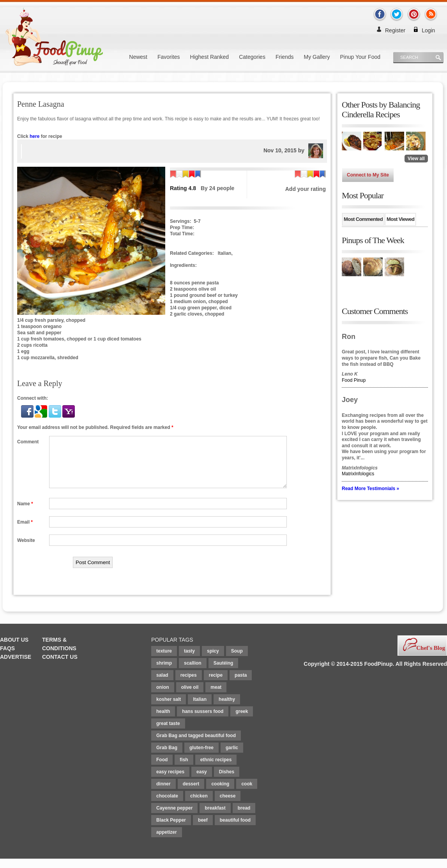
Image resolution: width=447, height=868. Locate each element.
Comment (28, 442)
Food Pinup (354, 380)
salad (162, 685)
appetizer (167, 842)
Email (25, 531)
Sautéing (223, 672)
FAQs (7, 658)
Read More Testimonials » (370, 489)
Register (395, 30)
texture (164, 660)
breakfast (215, 817)
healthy (227, 709)
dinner (163, 793)
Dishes (227, 781)
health (163, 721)
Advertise (16, 666)
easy (202, 781)
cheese (228, 805)
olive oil (190, 697)
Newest (138, 57)
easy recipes (170, 781)
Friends (285, 57)
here (34, 136)
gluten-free (201, 757)
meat (216, 697)
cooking (220, 793)
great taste (168, 733)
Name (25, 513)
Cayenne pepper (174, 817)
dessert (191, 793)
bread (244, 817)
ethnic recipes (216, 769)
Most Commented (363, 219)
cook (247, 793)
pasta (241, 685)
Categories (252, 57)
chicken (199, 805)
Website (26, 550)
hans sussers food (203, 721)
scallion (193, 672)
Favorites (169, 57)
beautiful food (235, 829)
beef (203, 829)
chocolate (167, 805)
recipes (189, 685)
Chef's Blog (431, 657)
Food (162, 769)
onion (163, 697)
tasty (189, 660)
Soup (237, 660)
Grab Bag (167, 757)
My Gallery (317, 57)
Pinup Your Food (360, 57)
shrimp (164, 672)
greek (242, 721)
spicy (213, 660)
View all (416, 159)
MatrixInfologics (358, 474)
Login (428, 30)
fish (184, 769)
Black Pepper (171, 829)
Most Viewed (400, 219)
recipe (216, 685)
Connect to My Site (368, 175)
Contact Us (60, 666)
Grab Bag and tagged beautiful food (196, 745)
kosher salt (169, 709)
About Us (14, 649)
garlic (232, 757)
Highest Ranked (210, 57)
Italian (200, 709)
